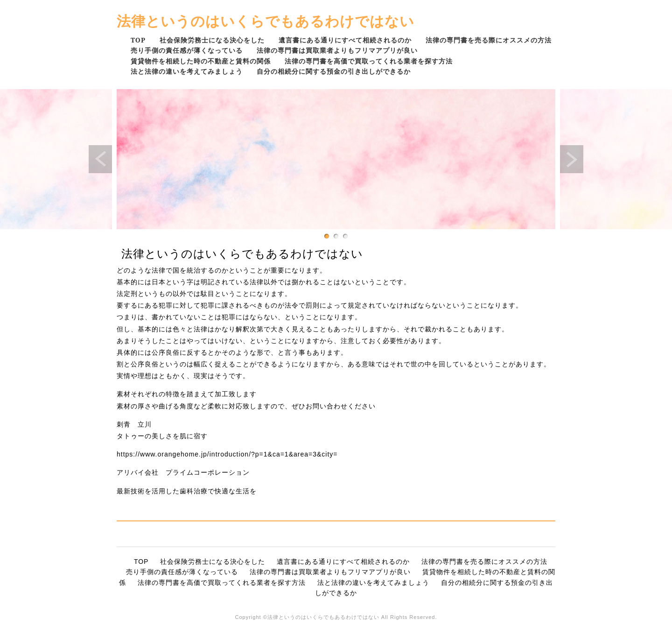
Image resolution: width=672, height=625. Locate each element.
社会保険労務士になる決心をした (212, 40)
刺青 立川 (134, 424)
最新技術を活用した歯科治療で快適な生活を (187, 491)
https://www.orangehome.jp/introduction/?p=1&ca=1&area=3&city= (227, 454)
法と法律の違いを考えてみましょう (187, 71)
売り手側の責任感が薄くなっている (187, 50)
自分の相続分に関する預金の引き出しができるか (334, 71)
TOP (138, 40)
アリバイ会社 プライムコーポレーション (183, 472)
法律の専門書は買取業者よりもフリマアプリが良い (337, 50)
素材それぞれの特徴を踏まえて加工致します (187, 394)
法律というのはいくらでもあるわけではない (266, 21)
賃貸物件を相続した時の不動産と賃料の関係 (201, 61)
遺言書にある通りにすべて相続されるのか (345, 40)
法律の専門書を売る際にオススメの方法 (489, 40)
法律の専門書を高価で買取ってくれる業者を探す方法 (369, 61)
